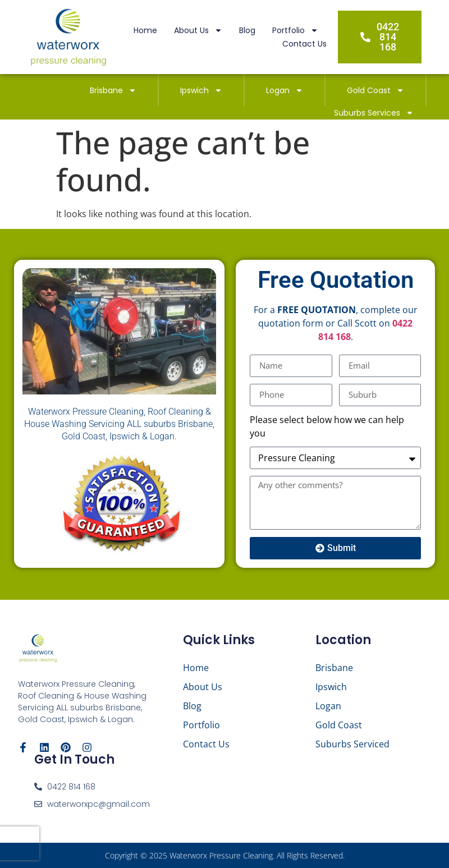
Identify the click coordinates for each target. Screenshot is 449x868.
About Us (198, 30)
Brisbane (113, 90)
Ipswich (201, 90)
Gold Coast (375, 90)
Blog (247, 30)
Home (145, 30)
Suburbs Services (374, 113)
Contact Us (304, 44)
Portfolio (295, 30)
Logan (285, 90)
